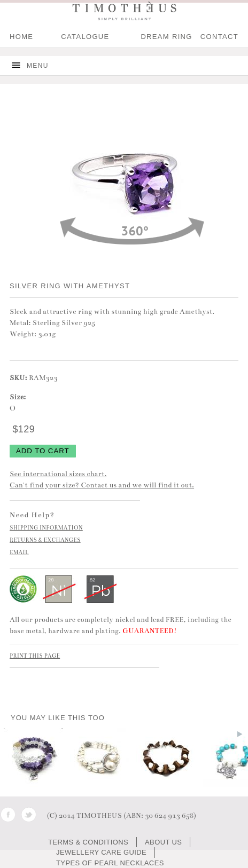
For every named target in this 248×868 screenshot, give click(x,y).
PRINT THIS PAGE (35, 656)
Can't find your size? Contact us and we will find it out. (102, 485)
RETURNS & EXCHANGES (45, 540)
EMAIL (19, 553)
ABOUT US (163, 842)
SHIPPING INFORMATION (46, 528)
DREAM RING (166, 37)
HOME (21, 37)
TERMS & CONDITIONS (88, 842)
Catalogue (85, 37)
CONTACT (219, 37)
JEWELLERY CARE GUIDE (101, 852)
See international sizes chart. (58, 474)
